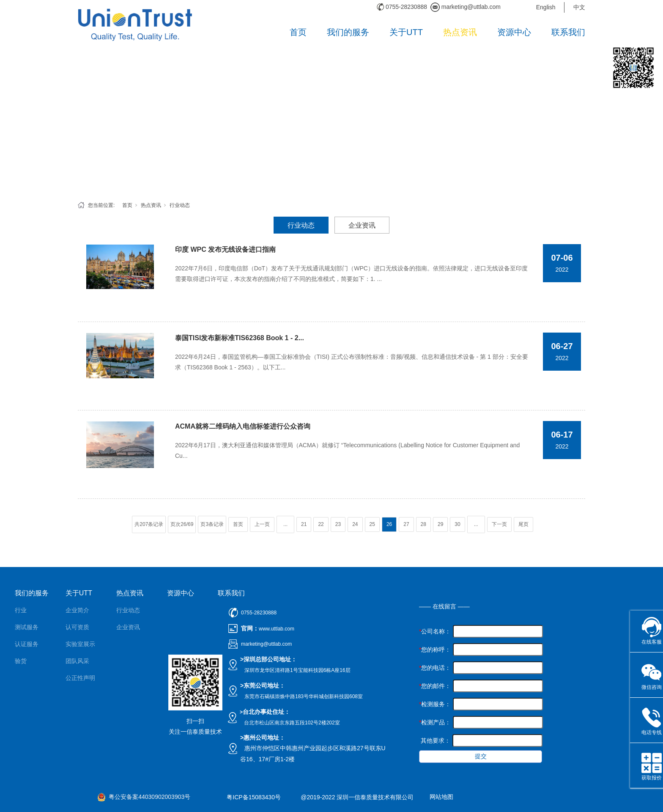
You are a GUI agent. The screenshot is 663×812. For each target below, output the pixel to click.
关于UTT (406, 32)
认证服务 (27, 644)
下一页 (499, 524)
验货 (21, 661)
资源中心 (514, 32)
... (285, 524)
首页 (298, 32)
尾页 (523, 524)
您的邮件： (435, 686)
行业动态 (180, 205)
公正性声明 (80, 678)
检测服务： (435, 704)
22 (321, 524)
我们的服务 (348, 32)
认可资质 (77, 627)
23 (338, 524)
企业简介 (77, 610)
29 (440, 524)
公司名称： (435, 631)
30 (457, 524)
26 (389, 524)
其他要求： (435, 740)
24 (355, 524)
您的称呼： (435, 650)
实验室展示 (80, 644)
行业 (21, 610)
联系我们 (568, 32)
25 (372, 524)
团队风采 (77, 661)
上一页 (262, 524)
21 (304, 524)
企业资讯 (362, 225)
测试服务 (27, 627)
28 (423, 524)
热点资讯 (460, 32)
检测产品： (435, 722)
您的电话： (435, 668)
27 (406, 524)
